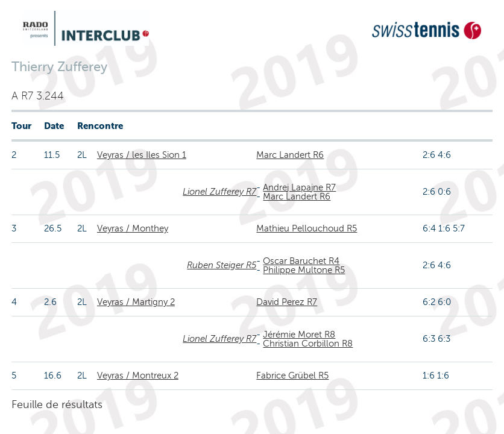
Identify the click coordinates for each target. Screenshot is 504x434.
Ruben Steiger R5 (222, 265)
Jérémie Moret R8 (299, 335)
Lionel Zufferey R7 (219, 192)
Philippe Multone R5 (304, 270)
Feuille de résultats (57, 404)
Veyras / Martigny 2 (136, 302)
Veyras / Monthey (133, 228)
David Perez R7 (287, 302)
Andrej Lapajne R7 (299, 187)
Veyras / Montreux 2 (138, 376)
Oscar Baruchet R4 (301, 261)
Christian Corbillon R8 (308, 344)
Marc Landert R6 (290, 155)
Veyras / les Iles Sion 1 (142, 155)
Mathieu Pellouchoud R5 (307, 228)
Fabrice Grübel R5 (292, 376)
